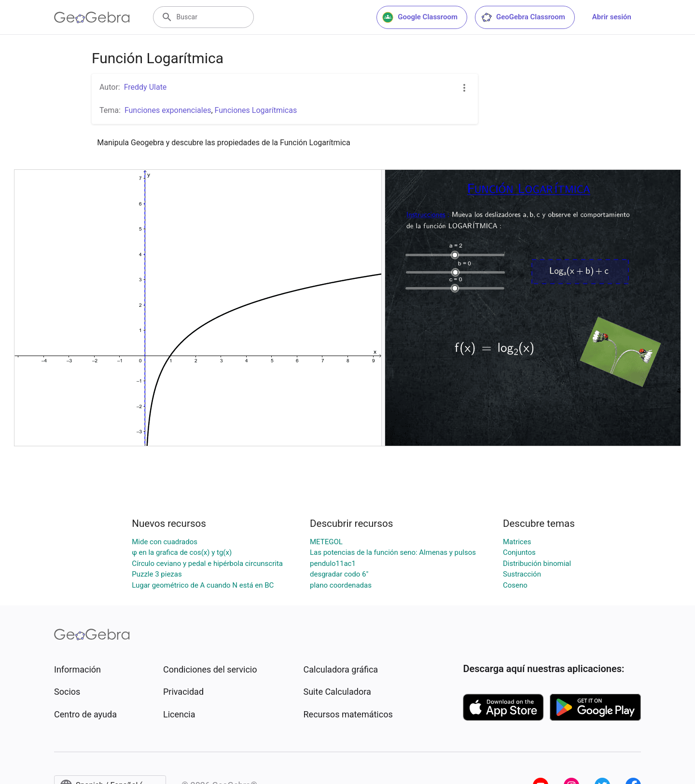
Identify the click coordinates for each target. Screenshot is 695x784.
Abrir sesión (612, 17)
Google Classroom (420, 17)
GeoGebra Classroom (523, 17)
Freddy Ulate (146, 87)
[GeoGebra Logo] (92, 17)
